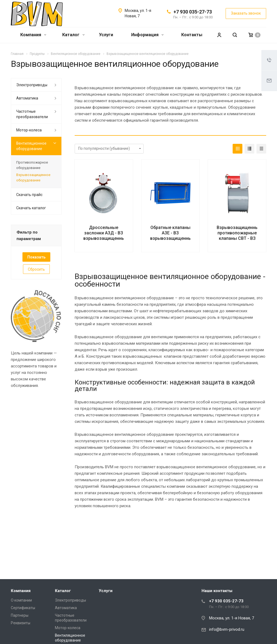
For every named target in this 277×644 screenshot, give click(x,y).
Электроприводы (32, 85)
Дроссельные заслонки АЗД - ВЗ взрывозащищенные (105, 233)
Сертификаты (23, 608)
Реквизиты (21, 623)
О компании (21, 600)
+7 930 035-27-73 (193, 12)
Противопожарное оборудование (32, 165)
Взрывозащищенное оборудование (33, 177)
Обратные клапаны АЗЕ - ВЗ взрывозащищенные (172, 233)
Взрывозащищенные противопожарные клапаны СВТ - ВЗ (239, 233)
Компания (33, 35)
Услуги (106, 35)
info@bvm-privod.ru (227, 629)
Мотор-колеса (29, 130)
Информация (147, 35)
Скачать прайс (29, 195)
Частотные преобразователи (32, 114)
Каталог (73, 35)
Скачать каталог (31, 208)
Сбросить (36, 269)
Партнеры (20, 615)
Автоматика (27, 98)
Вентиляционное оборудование (31, 146)
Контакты (192, 35)
